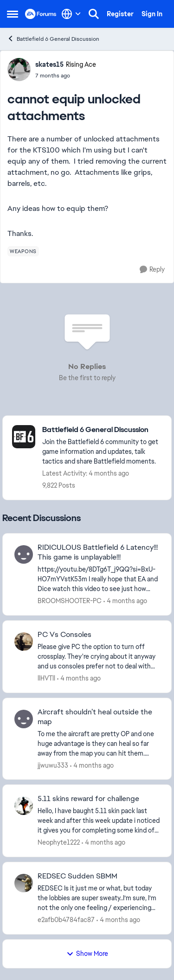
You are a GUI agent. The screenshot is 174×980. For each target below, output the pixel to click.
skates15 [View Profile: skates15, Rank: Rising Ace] (49, 64)
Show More (87, 954)
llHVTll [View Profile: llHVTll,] (46, 678)
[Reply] (152, 270)
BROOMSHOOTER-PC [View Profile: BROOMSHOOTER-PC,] (70, 601)
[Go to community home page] (41, 14)
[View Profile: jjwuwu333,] (24, 719)
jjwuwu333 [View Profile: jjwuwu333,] (53, 765)
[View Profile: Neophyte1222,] (24, 806)
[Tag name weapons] (23, 251)
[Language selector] (71, 14)
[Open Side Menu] (13, 14)
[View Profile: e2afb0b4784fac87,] (24, 883)
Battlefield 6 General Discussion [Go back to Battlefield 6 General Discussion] (53, 39)
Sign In (152, 14)
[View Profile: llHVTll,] (24, 642)
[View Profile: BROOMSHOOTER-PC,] (24, 554)
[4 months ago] (125, 601)
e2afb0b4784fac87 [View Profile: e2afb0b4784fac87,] (66, 920)
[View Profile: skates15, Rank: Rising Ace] (19, 70)
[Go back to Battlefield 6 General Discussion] (102, 430)
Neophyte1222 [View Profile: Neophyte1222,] (59, 842)
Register (120, 14)
